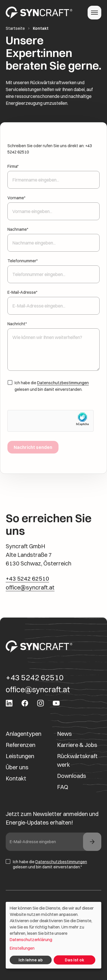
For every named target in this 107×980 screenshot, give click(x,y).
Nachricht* (53, 347)
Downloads (72, 776)
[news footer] (92, 842)
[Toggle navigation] (94, 13)
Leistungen (20, 756)
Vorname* (53, 205)
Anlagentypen (24, 734)
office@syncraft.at (30, 587)
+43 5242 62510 (27, 578)
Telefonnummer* (53, 268)
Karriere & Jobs (77, 745)
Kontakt (16, 778)
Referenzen (21, 745)
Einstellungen (22, 948)
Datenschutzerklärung (31, 939)
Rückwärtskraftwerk (77, 760)
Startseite (15, 28)
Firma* (53, 173)
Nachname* (53, 236)
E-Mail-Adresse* (53, 299)
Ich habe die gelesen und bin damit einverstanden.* (46, 864)
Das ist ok (74, 960)
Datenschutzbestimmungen (63, 383)
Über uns (17, 767)
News (64, 734)
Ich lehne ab (31, 960)
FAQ (63, 787)
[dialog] (53, 935)
